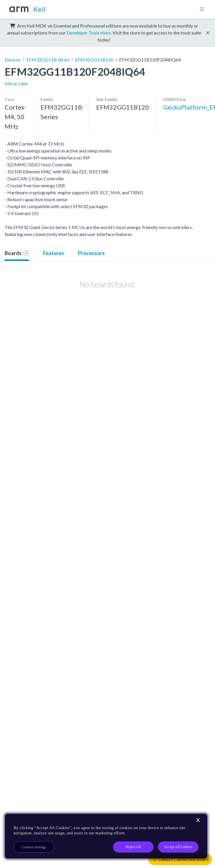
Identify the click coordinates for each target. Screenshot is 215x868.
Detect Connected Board (181, 859)
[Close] (198, 820)
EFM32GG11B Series (48, 60)
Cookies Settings (34, 847)
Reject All (133, 847)
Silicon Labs (16, 83)
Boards (17, 253)
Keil (39, 9)
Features (53, 253)
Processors (91, 253)
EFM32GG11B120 (94, 60)
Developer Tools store (89, 33)
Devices (13, 60)
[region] (106, 836)
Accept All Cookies (178, 847)
